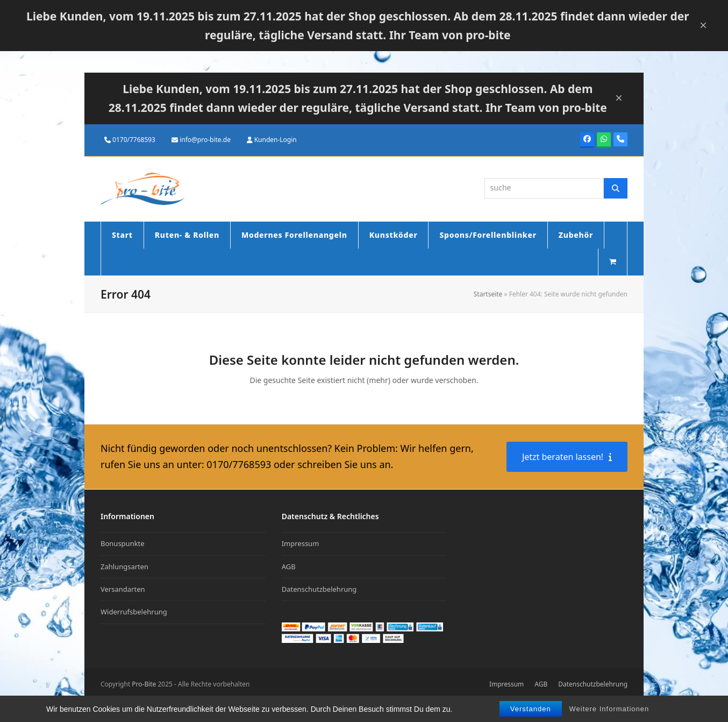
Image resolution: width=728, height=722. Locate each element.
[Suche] (616, 188)
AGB (289, 567)
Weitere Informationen (609, 709)
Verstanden (531, 709)
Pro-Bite (144, 684)
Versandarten (123, 589)
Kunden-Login (276, 140)
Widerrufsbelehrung (134, 612)
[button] (613, 262)
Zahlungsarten (124, 567)
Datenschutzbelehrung (319, 589)
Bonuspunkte (123, 543)
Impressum (301, 543)
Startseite (488, 294)
